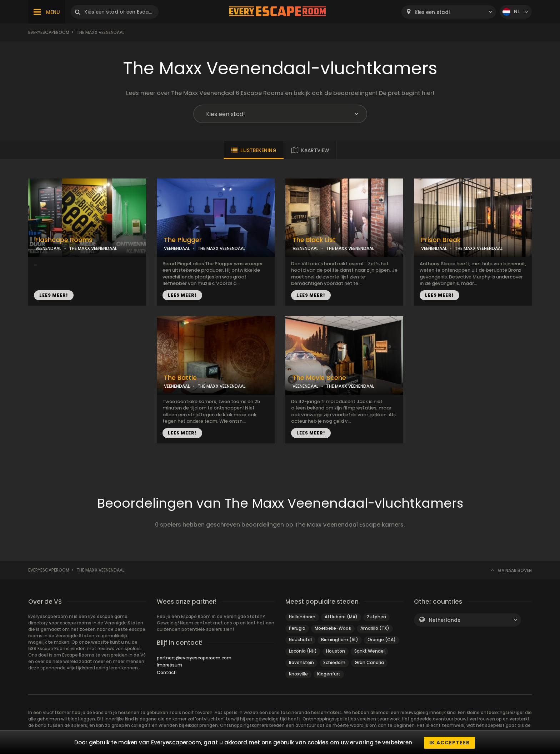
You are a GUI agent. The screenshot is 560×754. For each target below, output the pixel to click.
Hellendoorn (302, 617)
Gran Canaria (369, 662)
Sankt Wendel (369, 651)
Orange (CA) (382, 640)
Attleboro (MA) (341, 617)
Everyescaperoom (49, 32)
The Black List (314, 240)
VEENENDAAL (48, 248)
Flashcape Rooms (64, 240)
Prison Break (441, 240)
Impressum (169, 665)
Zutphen (376, 617)
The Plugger (183, 240)
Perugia (297, 628)
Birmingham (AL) (340, 640)
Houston (336, 651)
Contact (166, 672)
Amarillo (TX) (375, 628)
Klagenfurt (329, 674)
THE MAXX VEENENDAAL (93, 248)
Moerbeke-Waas (333, 628)
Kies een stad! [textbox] (432, 12)
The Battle (180, 378)
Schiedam (334, 662)
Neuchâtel (300, 640)
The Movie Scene (319, 378)
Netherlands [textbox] (445, 620)
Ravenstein (301, 662)
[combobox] (449, 12)
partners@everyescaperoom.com (194, 658)
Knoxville (298, 674)
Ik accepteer (449, 743)
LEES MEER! (54, 295)
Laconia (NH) (303, 651)
